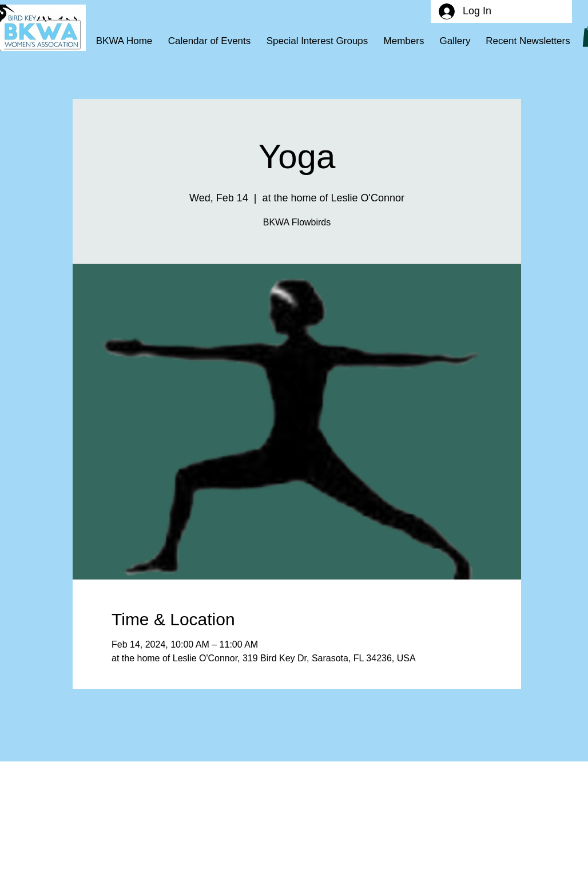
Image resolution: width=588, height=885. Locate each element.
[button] (317, 41)
